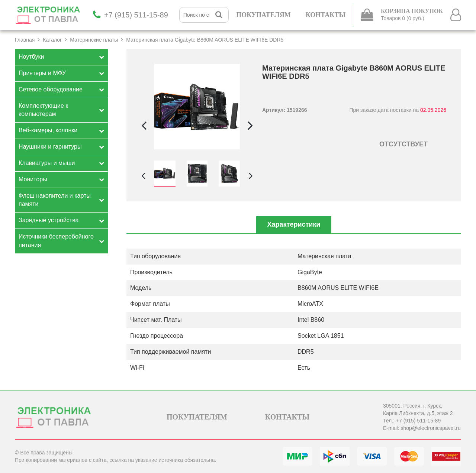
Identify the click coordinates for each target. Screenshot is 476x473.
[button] (250, 125)
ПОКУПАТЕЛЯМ (263, 15)
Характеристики (294, 224)
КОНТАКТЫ (326, 15)
